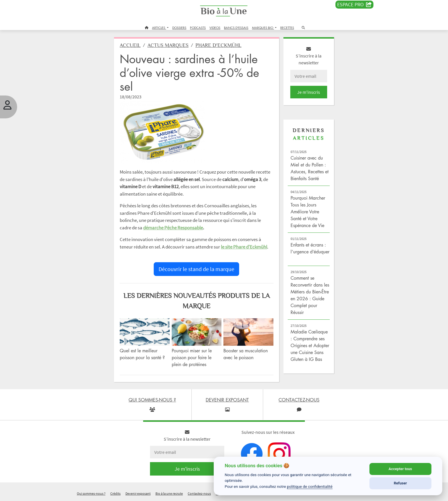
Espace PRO (354, 5)
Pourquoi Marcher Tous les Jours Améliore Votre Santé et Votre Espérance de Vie (308, 212)
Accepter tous (400, 469)
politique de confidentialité (310, 486)
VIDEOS (215, 28)
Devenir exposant (138, 493)
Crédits (115, 493)
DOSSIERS (179, 28)
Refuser (400, 483)
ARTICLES (159, 28)
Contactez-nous (199, 493)
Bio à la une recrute (169, 493)
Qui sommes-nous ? (91, 493)
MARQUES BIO (263, 28)
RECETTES (287, 28)
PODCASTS (198, 28)
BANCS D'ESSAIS (236, 28)
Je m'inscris (309, 92)
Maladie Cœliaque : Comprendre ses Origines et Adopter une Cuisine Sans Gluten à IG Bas (310, 345)
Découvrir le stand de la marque (196, 269)
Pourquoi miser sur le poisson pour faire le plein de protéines (192, 357)
